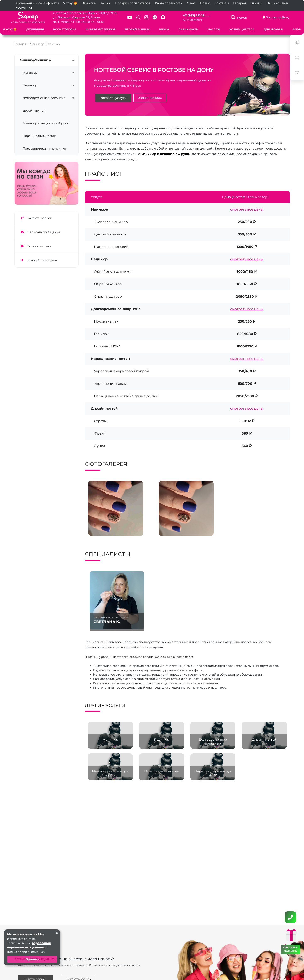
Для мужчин (274, 29)
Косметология (65, 29)
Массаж (214, 29)
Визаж (164, 29)
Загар (297, 29)
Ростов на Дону (278, 17)
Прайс (205, 3)
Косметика (24, 7)
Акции (106, 3)
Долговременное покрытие (44, 98)
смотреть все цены (247, 209)
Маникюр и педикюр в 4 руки (46, 123)
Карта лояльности (169, 3)
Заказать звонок (193, 20)
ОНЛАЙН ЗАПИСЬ (290, 949)
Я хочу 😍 (70, 3)
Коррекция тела (242, 29)
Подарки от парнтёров (133, 3)
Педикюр (30, 85)
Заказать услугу (113, 98)
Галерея (239, 3)
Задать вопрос (150, 98)
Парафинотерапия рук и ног (45, 149)
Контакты (222, 3)
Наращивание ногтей (39, 136)
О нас (191, 3)
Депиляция (35, 29)
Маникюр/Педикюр (101, 29)
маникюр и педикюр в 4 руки (165, 154)
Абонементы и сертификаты (37, 3)
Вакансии (89, 3)
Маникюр (30, 73)
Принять (32, 959)
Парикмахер (188, 29)
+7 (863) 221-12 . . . (196, 15)
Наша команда (278, 3)
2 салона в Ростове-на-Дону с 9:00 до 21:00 (85, 13)
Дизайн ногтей (34, 111)
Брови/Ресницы (137, 29)
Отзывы (256, 3)
